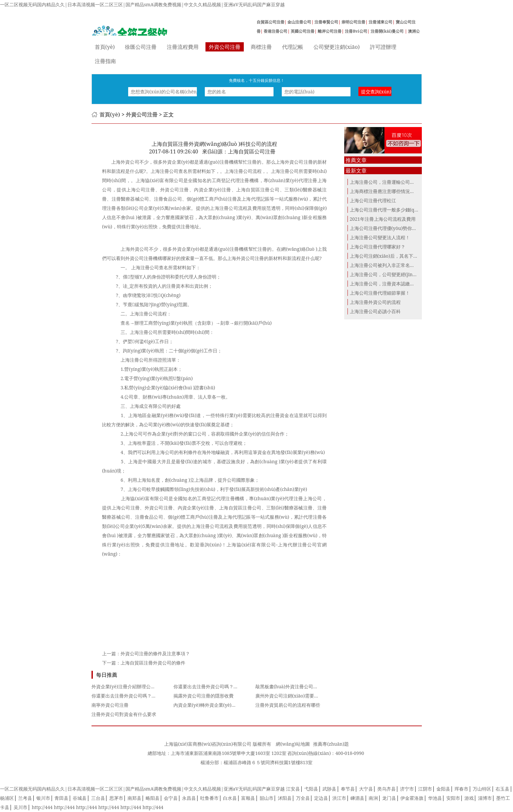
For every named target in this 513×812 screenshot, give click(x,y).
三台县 (98, 798)
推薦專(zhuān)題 (331, 744)
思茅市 (116, 798)
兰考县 (25, 798)
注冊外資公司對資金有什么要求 (124, 714)
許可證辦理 (383, 47)
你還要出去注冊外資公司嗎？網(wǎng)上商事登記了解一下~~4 (156, 696)
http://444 (42, 807)
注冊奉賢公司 (326, 22)
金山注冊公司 (299, 22)
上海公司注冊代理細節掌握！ (380, 293)
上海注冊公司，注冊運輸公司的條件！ (389, 182)
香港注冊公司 (275, 31)
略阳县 (153, 798)
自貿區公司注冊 (271, 22)
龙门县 (389, 798)
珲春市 (461, 789)
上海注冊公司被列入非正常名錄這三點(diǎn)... (397, 265)
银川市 (43, 798)
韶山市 (267, 798)
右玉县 (502, 789)
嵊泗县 (357, 798)
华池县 (435, 798)
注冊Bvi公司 (356, 31)
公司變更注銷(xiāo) (337, 47)
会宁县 (171, 798)
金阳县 (443, 789)
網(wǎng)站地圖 (293, 744)
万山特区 (482, 789)
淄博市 (485, 798)
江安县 (293, 789)
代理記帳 (293, 47)
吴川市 (20, 807)
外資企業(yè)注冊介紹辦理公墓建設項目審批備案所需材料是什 (156, 686)
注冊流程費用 (183, 47)
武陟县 (329, 789)
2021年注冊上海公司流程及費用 (383, 219)
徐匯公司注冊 (141, 47)
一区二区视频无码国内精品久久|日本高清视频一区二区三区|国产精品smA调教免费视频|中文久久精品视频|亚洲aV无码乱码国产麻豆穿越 (142, 4)
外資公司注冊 (225, 47)
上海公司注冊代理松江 (373, 200)
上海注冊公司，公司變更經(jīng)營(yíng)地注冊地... (403, 274)
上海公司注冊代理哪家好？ (378, 247)
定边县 (321, 798)
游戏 (469, 798)
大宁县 (366, 789)
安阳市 (453, 798)
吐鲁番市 (209, 798)
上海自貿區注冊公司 (240, 508)
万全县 (303, 798)
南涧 (373, 798)
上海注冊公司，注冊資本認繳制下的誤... (391, 284)
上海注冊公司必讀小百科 (375, 311)
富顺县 (248, 798)
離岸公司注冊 (330, 31)
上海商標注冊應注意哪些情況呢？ (385, 191)
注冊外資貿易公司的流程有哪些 (288, 705)
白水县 (230, 798)
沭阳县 (285, 798)
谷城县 (80, 798)
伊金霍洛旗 (412, 798)
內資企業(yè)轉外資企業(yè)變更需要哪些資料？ (223, 705)
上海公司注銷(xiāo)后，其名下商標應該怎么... (397, 256)
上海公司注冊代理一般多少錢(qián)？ (386, 210)
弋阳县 (311, 789)
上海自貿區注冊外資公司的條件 (153, 663)
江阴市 (425, 789)
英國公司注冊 (303, 31)
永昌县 (189, 798)
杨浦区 (7, 798)
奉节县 (348, 789)
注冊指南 (105, 61)
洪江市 (339, 798)
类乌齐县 (386, 789)
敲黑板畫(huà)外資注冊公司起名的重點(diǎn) (302, 686)
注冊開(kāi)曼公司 (388, 31)
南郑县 (134, 798)
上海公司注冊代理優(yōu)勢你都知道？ (390, 228)
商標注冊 (261, 47)
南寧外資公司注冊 (110, 705)
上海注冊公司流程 (210, 526)
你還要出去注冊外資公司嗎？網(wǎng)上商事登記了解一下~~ (237, 686)
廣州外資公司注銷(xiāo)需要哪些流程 (294, 696)
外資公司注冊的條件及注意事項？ (155, 653)
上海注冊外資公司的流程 (375, 302)
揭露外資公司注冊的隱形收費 (203, 696)
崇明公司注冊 (353, 22)
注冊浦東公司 (381, 22)
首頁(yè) (105, 47)
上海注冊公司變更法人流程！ (380, 237)
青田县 (61, 798)
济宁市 (407, 789)
